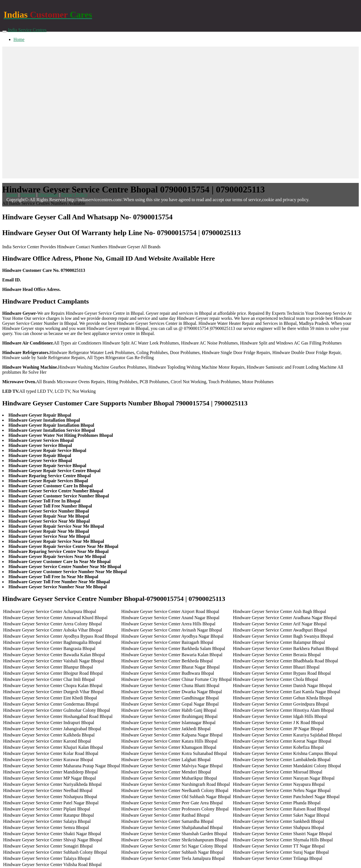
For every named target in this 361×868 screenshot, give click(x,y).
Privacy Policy (74, 195)
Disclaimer (48, 195)
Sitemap (28, 195)
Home (19, 39)
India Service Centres (27, 30)
